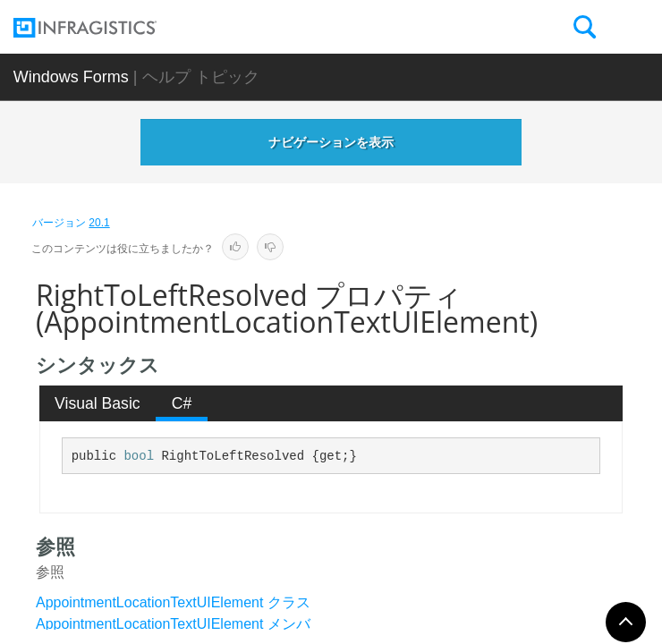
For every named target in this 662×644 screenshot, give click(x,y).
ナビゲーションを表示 (331, 142)
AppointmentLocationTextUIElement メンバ (173, 624)
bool (139, 456)
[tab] (98, 403)
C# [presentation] (182, 403)
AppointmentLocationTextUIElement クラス (173, 602)
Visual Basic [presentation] (98, 403)
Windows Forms (71, 77)
